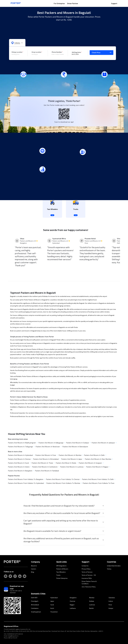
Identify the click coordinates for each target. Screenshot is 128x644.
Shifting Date (76, 52)
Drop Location (36, 52)
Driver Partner (73, 3)
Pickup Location (17, 52)
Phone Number (57, 52)
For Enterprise (59, 3)
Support (114, 3)
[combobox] (18, 54)
